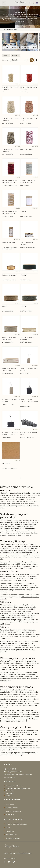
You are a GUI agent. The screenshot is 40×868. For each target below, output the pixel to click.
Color (5, 56)
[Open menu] (4, 3)
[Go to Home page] (20, 3)
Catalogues (10, 793)
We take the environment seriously (18, 788)
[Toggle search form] (30, 3)
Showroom (10, 791)
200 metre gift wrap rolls (26, 564)
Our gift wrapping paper (9, 544)
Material (14, 56)
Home (4, 30)
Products (8, 30)
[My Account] (34, 3)
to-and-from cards (18, 643)
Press (8, 796)
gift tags (12, 630)
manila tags (14, 634)
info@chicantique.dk (14, 772)
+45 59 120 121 (12, 769)
